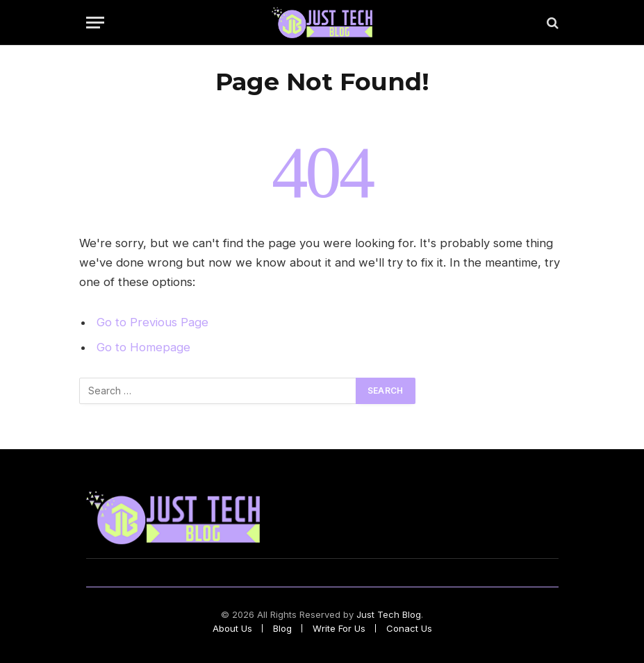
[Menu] (95, 23)
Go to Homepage (143, 347)
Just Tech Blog (389, 614)
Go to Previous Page (152, 322)
